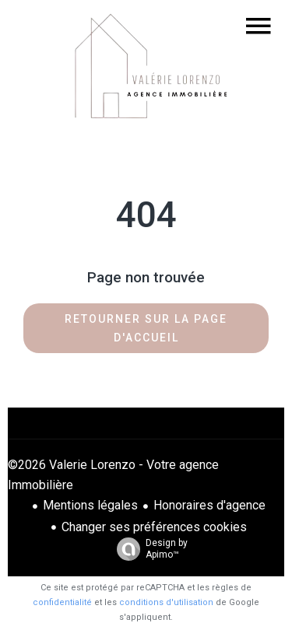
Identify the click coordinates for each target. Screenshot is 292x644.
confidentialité (62, 602)
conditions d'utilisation (166, 602)
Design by (148, 549)
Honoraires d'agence (209, 505)
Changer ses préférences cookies (154, 527)
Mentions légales (90, 505)
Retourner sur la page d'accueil (146, 328)
